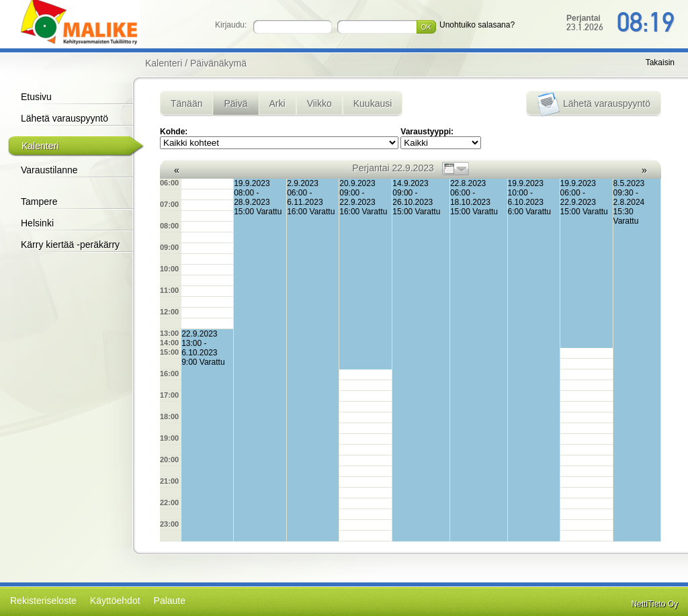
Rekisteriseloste (43, 601)
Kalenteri (40, 146)
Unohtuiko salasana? (477, 25)
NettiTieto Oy (654, 604)
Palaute (170, 601)
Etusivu (36, 97)
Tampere (39, 202)
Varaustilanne (49, 170)
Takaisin (660, 62)
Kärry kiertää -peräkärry (70, 245)
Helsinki (37, 223)
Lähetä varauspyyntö (64, 118)
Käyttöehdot (115, 601)
